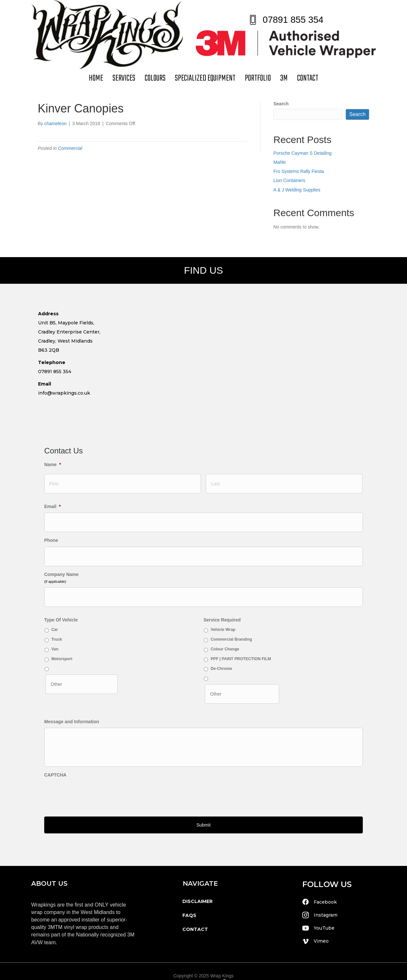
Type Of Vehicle (61, 607)
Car (55, 617)
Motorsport (62, 646)
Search (281, 104)
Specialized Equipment (205, 78)
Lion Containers (289, 180)
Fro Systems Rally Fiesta (299, 171)
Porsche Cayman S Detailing (302, 153)
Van (55, 636)
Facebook (325, 891)
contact (308, 78)
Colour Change (225, 636)
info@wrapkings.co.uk (64, 393)
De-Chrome (221, 656)
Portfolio (258, 78)
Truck (57, 627)
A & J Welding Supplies (297, 190)
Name (53, 464)
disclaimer (197, 891)
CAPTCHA (55, 772)
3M (284, 78)
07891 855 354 (293, 20)
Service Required (222, 607)
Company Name (61, 565)
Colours (155, 78)
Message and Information (72, 706)
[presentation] (94, 791)
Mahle (280, 162)
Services (124, 78)
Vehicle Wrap (223, 617)
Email (53, 503)
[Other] (82, 670)
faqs (189, 905)
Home (96, 78)
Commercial (70, 148)
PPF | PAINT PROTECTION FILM (241, 646)
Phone (51, 534)
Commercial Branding (231, 627)
